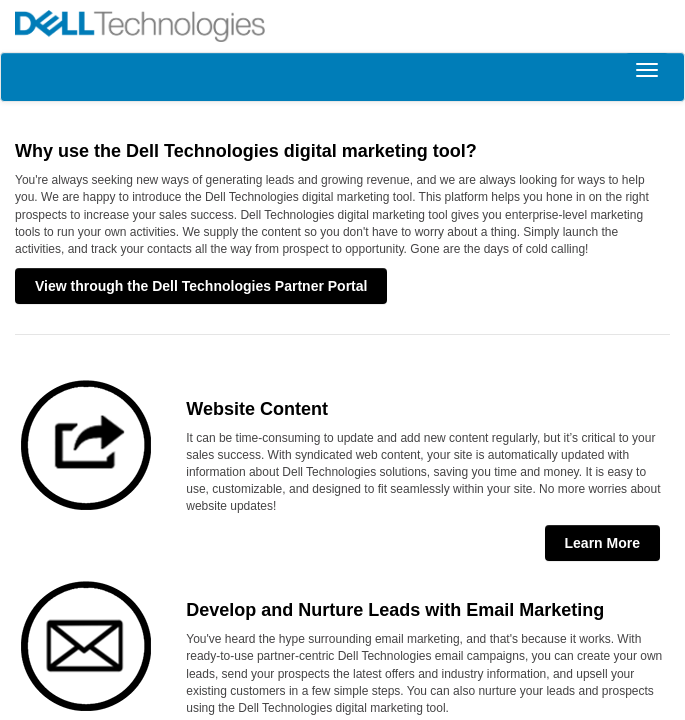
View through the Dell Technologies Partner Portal (201, 286)
